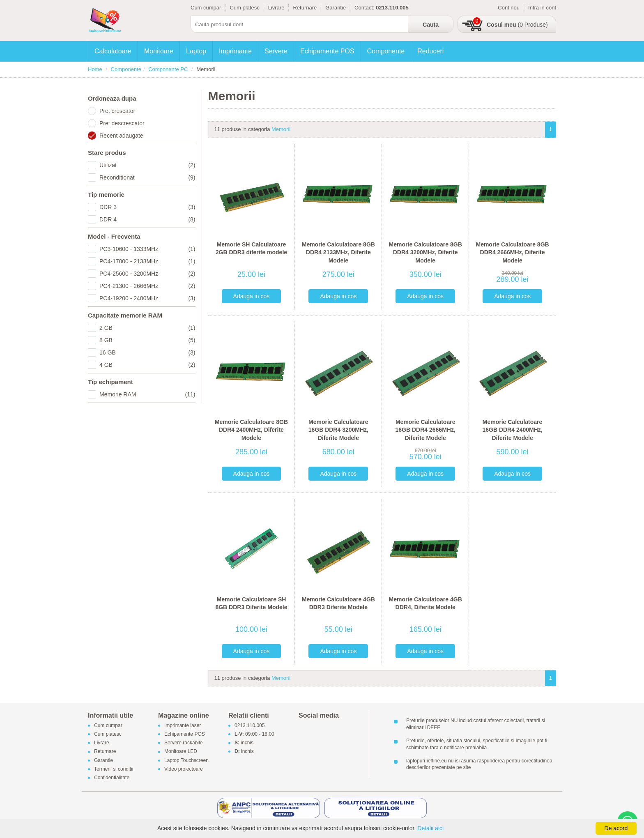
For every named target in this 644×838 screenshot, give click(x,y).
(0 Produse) (517, 25)
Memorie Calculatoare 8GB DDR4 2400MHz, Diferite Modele (251, 430)
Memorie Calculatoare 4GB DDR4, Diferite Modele (425, 603)
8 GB (147, 340)
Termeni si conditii (114, 769)
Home (95, 69)
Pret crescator (117, 111)
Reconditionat (147, 177)
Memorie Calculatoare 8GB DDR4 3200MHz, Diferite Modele (425, 252)
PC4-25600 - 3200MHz (147, 274)
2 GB (147, 328)
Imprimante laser (183, 725)
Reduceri (430, 51)
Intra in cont (542, 8)
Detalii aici (430, 828)
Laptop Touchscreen (186, 760)
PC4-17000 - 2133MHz (147, 261)
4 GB (147, 365)
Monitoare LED (181, 752)
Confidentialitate (112, 778)
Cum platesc (244, 8)
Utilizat (147, 165)
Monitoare (159, 51)
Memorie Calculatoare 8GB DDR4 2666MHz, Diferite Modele (512, 252)
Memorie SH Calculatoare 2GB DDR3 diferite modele (251, 249)
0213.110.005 (250, 725)
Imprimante (235, 51)
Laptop (196, 51)
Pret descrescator (122, 123)
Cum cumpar (206, 8)
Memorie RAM (147, 394)
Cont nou (509, 8)
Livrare (276, 8)
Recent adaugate (121, 136)
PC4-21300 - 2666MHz (147, 286)
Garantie (336, 8)
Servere (276, 51)
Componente (386, 51)
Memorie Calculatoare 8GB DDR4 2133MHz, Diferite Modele (338, 252)
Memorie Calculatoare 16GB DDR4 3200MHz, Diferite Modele (338, 430)
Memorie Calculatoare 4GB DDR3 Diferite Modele (338, 603)
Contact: (364, 8)
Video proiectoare (184, 769)
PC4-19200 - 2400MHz (147, 298)
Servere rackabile (183, 743)
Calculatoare (113, 51)
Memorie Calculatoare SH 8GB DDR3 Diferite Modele (251, 603)
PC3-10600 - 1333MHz (147, 249)
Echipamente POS (327, 51)
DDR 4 (147, 219)
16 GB (147, 352)
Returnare (305, 8)
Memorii (281, 129)
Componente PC (168, 69)
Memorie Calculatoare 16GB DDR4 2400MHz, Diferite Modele (512, 430)
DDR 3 (147, 207)
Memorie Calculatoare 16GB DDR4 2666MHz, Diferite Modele (425, 430)
